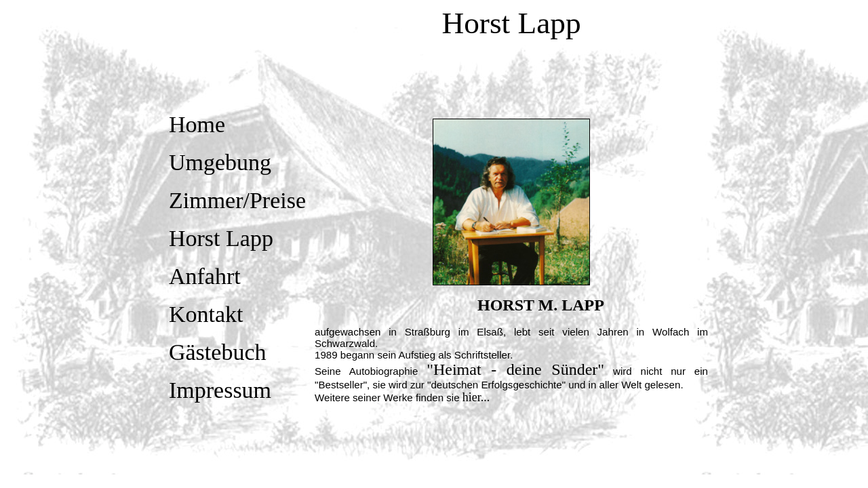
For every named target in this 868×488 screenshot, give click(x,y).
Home (197, 124)
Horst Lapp (221, 238)
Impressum (220, 390)
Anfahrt (205, 276)
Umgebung (220, 162)
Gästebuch (218, 352)
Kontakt (206, 314)
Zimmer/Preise (237, 200)
